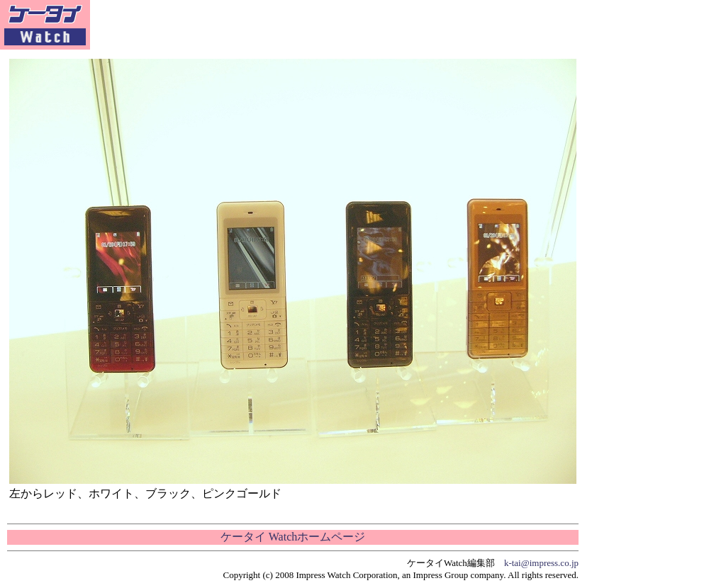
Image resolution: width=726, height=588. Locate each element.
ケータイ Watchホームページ (293, 537)
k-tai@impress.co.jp (541, 563)
